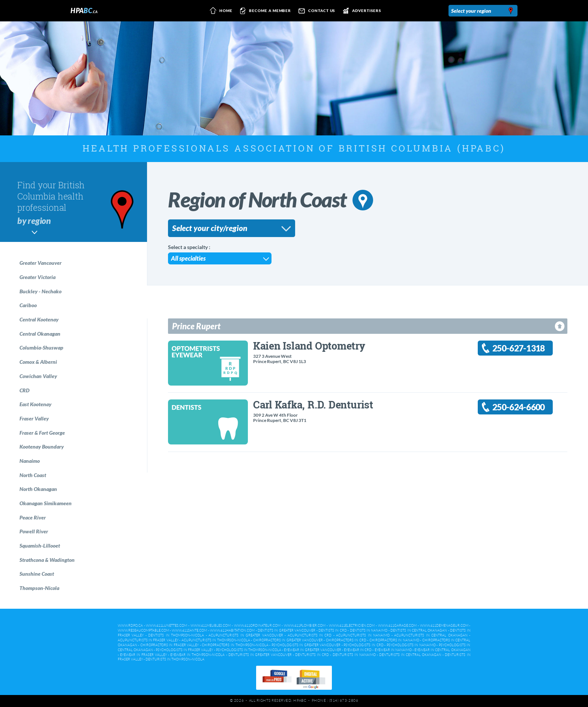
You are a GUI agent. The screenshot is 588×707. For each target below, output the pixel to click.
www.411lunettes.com (166, 626)
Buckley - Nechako (40, 291)
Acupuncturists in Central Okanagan (431, 635)
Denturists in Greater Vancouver (260, 655)
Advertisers (360, 11)
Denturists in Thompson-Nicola (175, 659)
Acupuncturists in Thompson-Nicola (216, 640)
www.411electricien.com (352, 626)
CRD (25, 390)
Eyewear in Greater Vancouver (312, 650)
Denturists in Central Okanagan (410, 655)
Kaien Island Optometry (309, 345)
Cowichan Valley (38, 376)
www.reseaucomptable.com (143, 630)
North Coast (33, 475)
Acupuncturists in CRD (310, 635)
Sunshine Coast (37, 574)
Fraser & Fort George (42, 433)
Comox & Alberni (38, 362)
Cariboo (28, 305)
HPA (84, 11)
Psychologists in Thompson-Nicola (249, 650)
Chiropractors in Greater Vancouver (288, 640)
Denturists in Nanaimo (354, 655)
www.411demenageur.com (444, 626)
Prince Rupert (196, 326)
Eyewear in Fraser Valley (143, 655)
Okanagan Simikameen (46, 503)
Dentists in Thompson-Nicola (176, 635)
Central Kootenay (39, 319)
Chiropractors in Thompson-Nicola (235, 645)
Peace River (33, 517)
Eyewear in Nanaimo (393, 650)
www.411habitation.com (232, 630)
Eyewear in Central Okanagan (442, 650)
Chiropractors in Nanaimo (394, 640)
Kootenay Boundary (42, 447)
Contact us (315, 11)
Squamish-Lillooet (40, 546)
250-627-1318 (519, 348)
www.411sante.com (189, 630)
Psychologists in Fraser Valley (184, 650)
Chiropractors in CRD (346, 640)
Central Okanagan (40, 334)
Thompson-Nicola (39, 588)
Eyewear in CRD (358, 650)
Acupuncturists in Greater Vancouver (246, 635)
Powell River (34, 531)
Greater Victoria (37, 277)
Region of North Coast (271, 200)
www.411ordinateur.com (257, 626)
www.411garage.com (397, 626)
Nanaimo (30, 461)
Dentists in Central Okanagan (419, 630)
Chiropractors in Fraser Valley (170, 645)
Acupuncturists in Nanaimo (363, 635)
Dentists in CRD (333, 630)
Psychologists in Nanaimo (411, 645)
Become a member (264, 11)
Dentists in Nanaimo (369, 630)
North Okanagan (38, 489)
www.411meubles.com (211, 626)
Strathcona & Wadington (47, 560)
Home (220, 11)
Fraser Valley (34, 418)
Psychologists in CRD (363, 645)
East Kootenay (35, 404)
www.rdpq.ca (130, 626)
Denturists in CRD (312, 655)
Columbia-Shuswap (41, 347)
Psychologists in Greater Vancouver (306, 645)
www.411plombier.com (305, 626)
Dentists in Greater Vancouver (286, 630)
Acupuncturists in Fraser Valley (148, 640)
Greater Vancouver (40, 263)
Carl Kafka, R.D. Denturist (313, 404)
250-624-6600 (519, 407)
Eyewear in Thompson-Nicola (197, 655)
